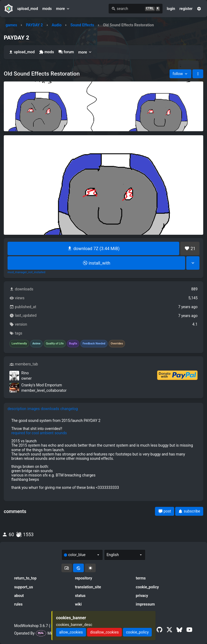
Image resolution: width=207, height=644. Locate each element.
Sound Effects (82, 25)
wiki (78, 604)
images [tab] (34, 409)
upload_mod (28, 9)
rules (18, 604)
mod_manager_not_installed (26, 272)
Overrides (117, 344)
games (11, 25)
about (19, 596)
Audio (57, 25)
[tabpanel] (103, 454)
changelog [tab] (69, 409)
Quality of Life (55, 344)
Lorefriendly (19, 344)
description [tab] (17, 409)
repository (84, 578)
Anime (36, 344)
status (80, 596)
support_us (23, 587)
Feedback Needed (94, 344)
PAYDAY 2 (34, 25)
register (186, 9)
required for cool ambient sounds (39, 433)
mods (47, 9)
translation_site (88, 587)
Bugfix (73, 344)
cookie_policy (147, 587)
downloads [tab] (50, 409)
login (171, 9)
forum (66, 52)
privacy (142, 596)
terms (141, 578)
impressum (145, 604)
